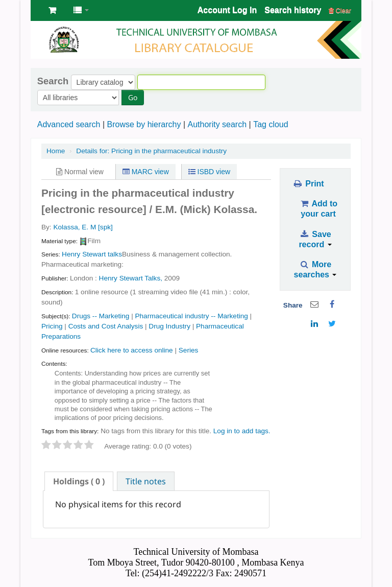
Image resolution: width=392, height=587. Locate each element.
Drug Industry (169, 326)
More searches (315, 269)
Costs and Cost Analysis (106, 326)
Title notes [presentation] (146, 481)
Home (56, 151)
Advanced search (69, 124)
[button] (52, 10)
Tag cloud (271, 124)
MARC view (146, 172)
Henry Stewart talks (92, 254)
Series (189, 350)
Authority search (217, 124)
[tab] (79, 481)
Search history (293, 10)
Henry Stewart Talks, (131, 278)
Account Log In (227, 10)
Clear (340, 10)
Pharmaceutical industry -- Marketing (191, 316)
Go (133, 97)
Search (53, 81)
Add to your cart (318, 209)
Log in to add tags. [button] (242, 431)
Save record (315, 239)
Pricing (52, 326)
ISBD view (209, 172)
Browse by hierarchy (144, 124)
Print (308, 184)
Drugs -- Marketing (101, 316)
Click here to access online (132, 350)
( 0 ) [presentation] (79, 481)
